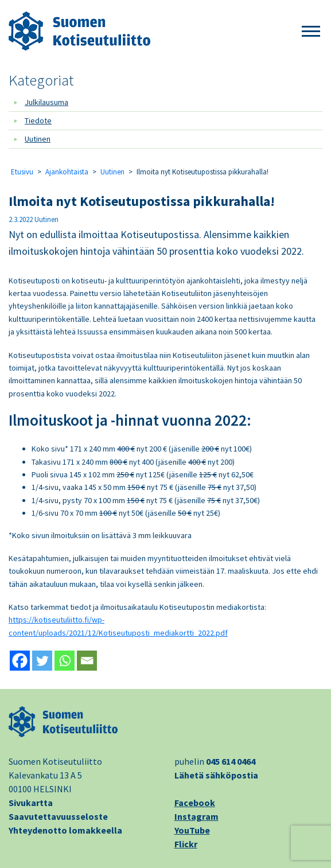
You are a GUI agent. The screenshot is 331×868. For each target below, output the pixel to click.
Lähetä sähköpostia (216, 775)
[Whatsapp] (65, 661)
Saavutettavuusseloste (58, 816)
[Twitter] (42, 661)
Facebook (195, 803)
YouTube (192, 830)
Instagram (196, 816)
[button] (311, 32)
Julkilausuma (46, 102)
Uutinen (38, 139)
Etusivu (22, 172)
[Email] (87, 661)
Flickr (186, 844)
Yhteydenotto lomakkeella (65, 830)
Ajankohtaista (67, 172)
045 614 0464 (231, 761)
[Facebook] (20, 661)
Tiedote (38, 120)
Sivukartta (31, 803)
